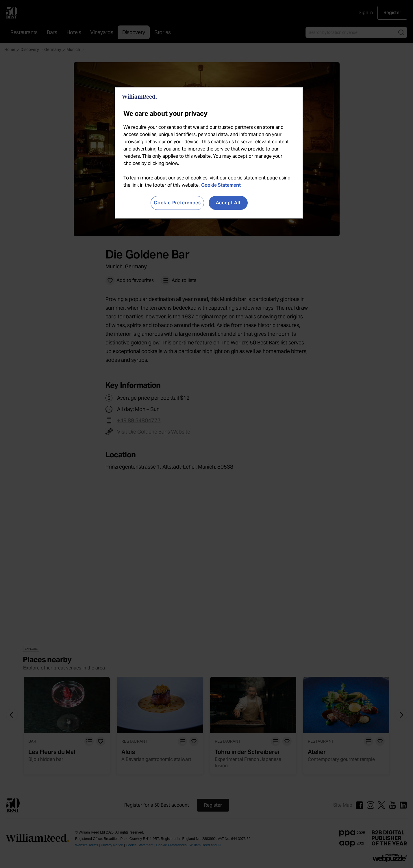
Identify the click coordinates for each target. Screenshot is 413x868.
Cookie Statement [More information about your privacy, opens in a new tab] (221, 185)
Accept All (228, 203)
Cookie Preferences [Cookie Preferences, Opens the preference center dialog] (177, 203)
